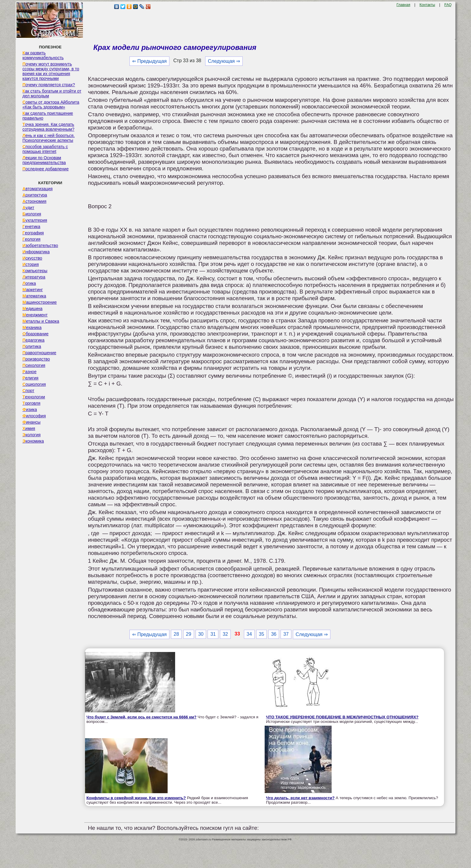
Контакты (427, 5)
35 (262, 634)
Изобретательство (40, 245)
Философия (34, 416)
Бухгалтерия (35, 220)
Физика (30, 410)
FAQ (448, 5)
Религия (30, 378)
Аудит (28, 208)
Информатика (36, 252)
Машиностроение (40, 302)
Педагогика (33, 340)
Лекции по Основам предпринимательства (44, 160)
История (31, 264)
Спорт (28, 391)
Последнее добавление (46, 169)
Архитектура (35, 195)
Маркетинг (33, 290)
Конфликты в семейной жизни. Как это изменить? (136, 798)
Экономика (33, 441)
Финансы (32, 422)
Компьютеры (35, 271)
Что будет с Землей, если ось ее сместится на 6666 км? (141, 717)
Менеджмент (35, 315)
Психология (34, 365)
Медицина (33, 309)
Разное (30, 372)
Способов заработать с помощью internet (45, 149)
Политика (32, 346)
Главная (403, 5)
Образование (36, 334)
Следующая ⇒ (224, 61)
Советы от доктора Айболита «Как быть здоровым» (51, 105)
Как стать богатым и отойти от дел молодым (52, 93)
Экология (32, 435)
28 (176, 634)
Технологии (34, 397)
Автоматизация (38, 189)
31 (213, 634)
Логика (29, 283)
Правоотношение (39, 353)
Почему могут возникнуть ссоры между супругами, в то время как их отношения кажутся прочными (51, 71)
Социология (34, 384)
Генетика (31, 227)
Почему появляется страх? (49, 85)
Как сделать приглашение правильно (48, 116)
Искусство (32, 258)
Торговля (32, 403)
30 (201, 634)
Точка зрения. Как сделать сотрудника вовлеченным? (49, 127)
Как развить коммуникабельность (43, 55)
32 (225, 634)
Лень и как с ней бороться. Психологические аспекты (49, 138)
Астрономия (35, 201)
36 (274, 634)
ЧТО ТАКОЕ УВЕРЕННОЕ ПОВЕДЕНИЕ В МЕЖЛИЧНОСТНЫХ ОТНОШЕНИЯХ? (342, 717)
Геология (32, 239)
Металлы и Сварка (41, 321)
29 (189, 634)
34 (249, 634)
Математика (34, 296)
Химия (29, 428)
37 (286, 634)
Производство (36, 359)
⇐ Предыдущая (149, 61)
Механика (32, 327)
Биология (32, 214)
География (33, 233)
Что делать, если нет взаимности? (300, 798)
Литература (34, 277)
